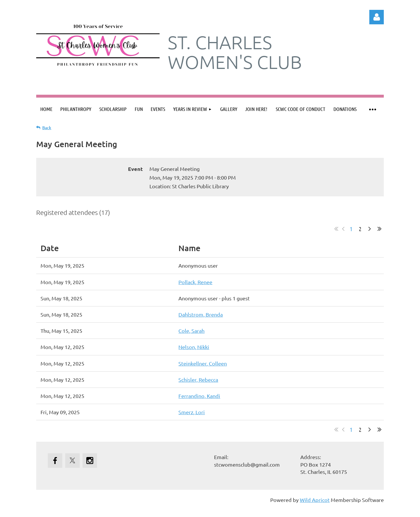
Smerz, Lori (192, 412)
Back (47, 128)
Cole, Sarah (191, 331)
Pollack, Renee (195, 282)
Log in (377, 17)
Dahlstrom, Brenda (201, 314)
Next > (370, 229)
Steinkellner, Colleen (203, 363)
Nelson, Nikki (194, 347)
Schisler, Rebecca (198, 380)
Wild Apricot (315, 500)
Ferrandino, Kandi (199, 396)
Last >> (379, 229)
